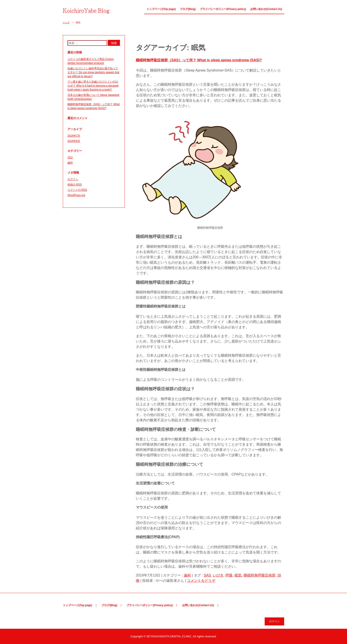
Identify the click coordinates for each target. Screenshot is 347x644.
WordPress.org (76, 195)
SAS (207, 575)
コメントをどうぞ (201, 581)
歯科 (187, 575)
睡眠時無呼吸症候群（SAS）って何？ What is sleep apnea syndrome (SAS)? (199, 60)
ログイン (73, 179)
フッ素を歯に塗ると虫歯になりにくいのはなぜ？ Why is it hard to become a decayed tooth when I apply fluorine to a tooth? (93, 86)
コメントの (77, 190)
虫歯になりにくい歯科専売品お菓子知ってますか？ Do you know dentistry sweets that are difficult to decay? (93, 72)
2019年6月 (74, 141)
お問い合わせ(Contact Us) (266, 9)
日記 (70, 157)
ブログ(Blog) (188, 9)
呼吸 (229, 575)
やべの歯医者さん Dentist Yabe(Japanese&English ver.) (87, 10)
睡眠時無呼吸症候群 (260, 575)
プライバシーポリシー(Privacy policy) (223, 9)
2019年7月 (74, 136)
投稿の (75, 185)
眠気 (238, 575)
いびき (218, 575)
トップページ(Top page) (161, 9)
